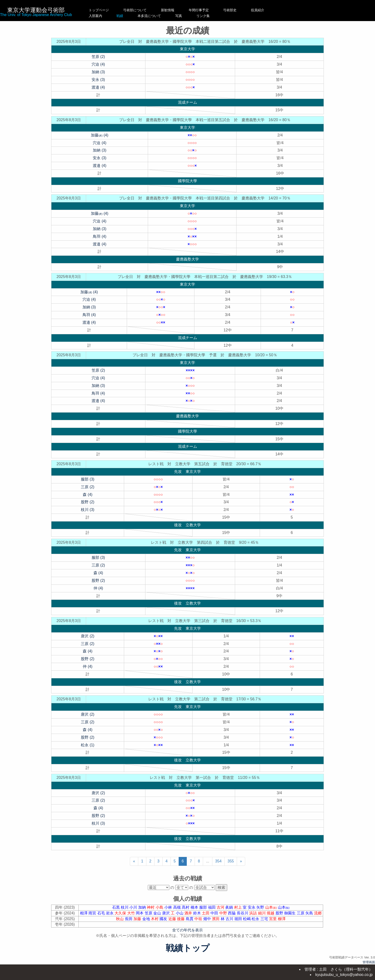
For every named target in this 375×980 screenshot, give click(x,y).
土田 (206, 913)
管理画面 (369, 962)
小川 (134, 907)
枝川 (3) (88, 510)
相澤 (84, 913)
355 (231, 861)
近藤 (173, 919)
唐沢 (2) (88, 636)
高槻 (177, 907)
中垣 (199, 919)
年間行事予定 (209, 10)
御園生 (290, 913)
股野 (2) (88, 502)
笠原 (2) (98, 57)
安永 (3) (98, 80)
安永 (252, 907)
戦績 (135, 16)
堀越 (271, 913)
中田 (215, 913)
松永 (256, 919)
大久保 (121, 913)
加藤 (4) (100, 135)
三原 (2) (88, 487)
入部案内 (99, 16)
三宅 (265, 919)
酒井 (189, 913)
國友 (164, 919)
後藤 (181, 919)
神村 (151, 907)
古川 (230, 919)
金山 (158, 913)
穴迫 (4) (98, 64)
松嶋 (247, 919)
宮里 (273, 919)
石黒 (116, 907)
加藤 (138, 919)
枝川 (125, 907)
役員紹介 (268, 10)
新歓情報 (173, 10)
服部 (204, 907)
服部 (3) (88, 479)
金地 (147, 919)
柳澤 (282, 919)
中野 (224, 913)
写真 (209, 16)
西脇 (232, 913)
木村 (155, 919)
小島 (160, 907)
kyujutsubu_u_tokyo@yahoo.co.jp (344, 975)
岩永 (110, 913)
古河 (221, 907)
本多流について (173, 16)
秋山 (120, 919)
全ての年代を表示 (187, 930)
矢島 (310, 913)
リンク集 (240, 16)
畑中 (208, 919)
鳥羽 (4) (99, 236)
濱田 (216, 919)
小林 (169, 907)
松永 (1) (88, 745)
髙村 (186, 907)
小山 (180, 913)
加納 (143, 907)
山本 (272, 907)
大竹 (132, 913)
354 (218, 861)
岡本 (140, 913)
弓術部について (135, 10)
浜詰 (254, 913)
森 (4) (88, 495)
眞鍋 (230, 907)
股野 (280, 913)
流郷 (318, 913)
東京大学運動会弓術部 (36, 10)
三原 (301, 913)
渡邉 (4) (98, 87)
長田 (129, 919)
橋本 (195, 907)
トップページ (99, 10)
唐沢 (166, 913)
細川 (262, 913)
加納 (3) (98, 72)
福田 (212, 907)
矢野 (261, 907)
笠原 (149, 913)
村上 (238, 907)
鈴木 (198, 913)
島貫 (190, 919)
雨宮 (93, 913)
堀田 (239, 919)
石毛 (102, 913)
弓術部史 (240, 10)
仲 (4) (98, 588)
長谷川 (243, 913)
